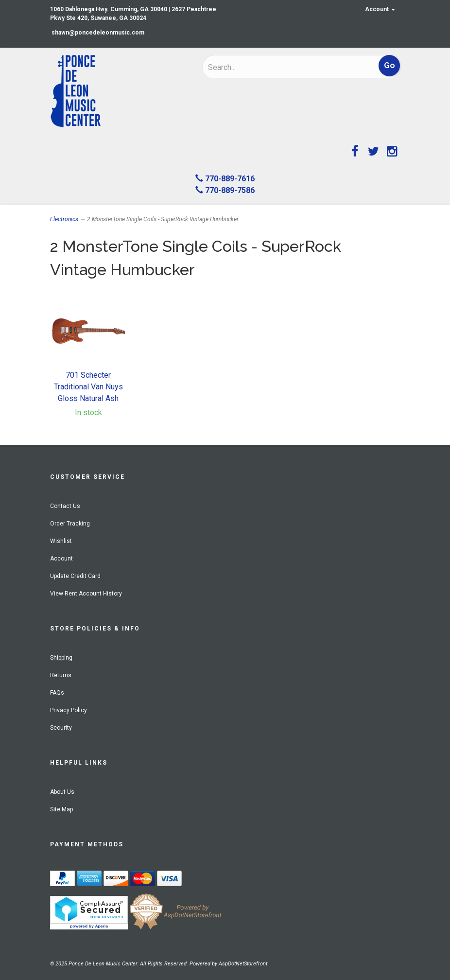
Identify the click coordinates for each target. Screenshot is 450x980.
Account (380, 9)
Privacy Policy (69, 710)
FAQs (57, 693)
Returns (61, 675)
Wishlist (61, 541)
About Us (62, 792)
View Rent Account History (86, 594)
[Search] (271, 67)
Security (61, 728)
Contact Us (65, 506)
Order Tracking (70, 524)
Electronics (64, 219)
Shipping (61, 658)
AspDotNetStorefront (243, 964)
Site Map (61, 809)
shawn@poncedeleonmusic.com (98, 33)
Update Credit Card (75, 576)
